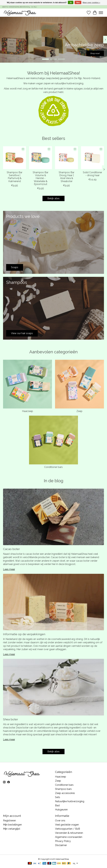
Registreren (9, 821)
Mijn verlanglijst (12, 829)
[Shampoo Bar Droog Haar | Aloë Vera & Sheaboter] (66, 158)
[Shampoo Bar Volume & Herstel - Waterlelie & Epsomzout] (41, 158)
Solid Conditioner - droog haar (92, 174)
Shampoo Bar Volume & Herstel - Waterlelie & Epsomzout (41, 178)
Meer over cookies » (91, 3)
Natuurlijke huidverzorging (70, 801)
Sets (58, 797)
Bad (57, 805)
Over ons (60, 821)
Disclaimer (61, 845)
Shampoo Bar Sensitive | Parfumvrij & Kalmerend (15, 177)
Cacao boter (11, 549)
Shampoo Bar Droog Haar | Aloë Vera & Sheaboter (66, 177)
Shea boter (11, 719)
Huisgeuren (61, 810)
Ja (71, 3)
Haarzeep (28, 411)
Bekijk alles (53, 198)
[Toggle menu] (101, 13)
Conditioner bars (53, 467)
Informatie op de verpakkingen (24, 634)
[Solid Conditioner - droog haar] (92, 158)
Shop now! (95, 53)
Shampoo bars (63, 789)
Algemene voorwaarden (69, 837)
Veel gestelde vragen (67, 825)
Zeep (79, 411)
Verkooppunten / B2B (67, 829)
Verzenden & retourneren (69, 833)
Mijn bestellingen (12, 825)
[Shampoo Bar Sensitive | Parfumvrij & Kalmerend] (15, 158)
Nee (78, 3)
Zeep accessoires (65, 793)
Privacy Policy (63, 841)
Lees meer (9, 569)
